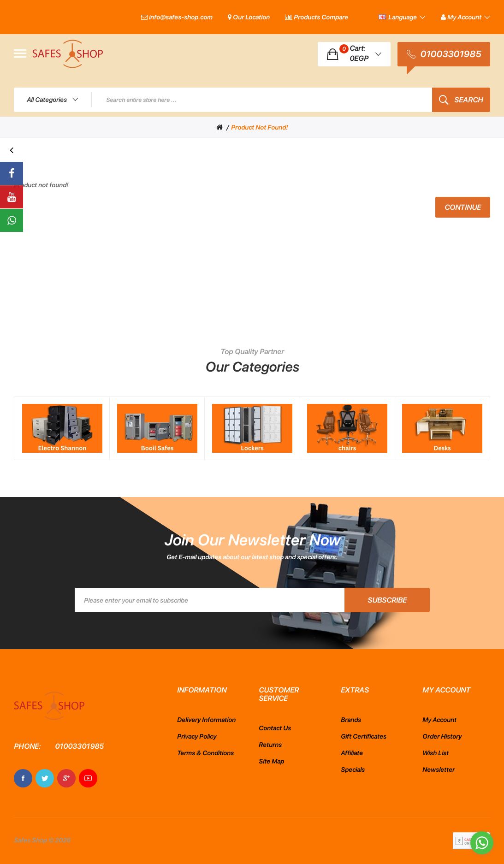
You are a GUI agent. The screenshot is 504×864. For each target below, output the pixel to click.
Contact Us (275, 728)
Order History (442, 736)
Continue (463, 207)
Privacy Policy (197, 736)
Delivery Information (206, 720)
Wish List (436, 753)
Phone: (27, 746)
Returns (270, 745)
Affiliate (352, 753)
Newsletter (439, 769)
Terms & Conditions (205, 753)
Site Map (271, 761)
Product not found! (259, 127)
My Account (439, 720)
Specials (353, 769)
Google (66, 778)
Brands (351, 720)
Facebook (23, 778)
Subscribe (387, 600)
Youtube (88, 778)
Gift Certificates (364, 736)
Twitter (45, 778)
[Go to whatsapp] (482, 843)
